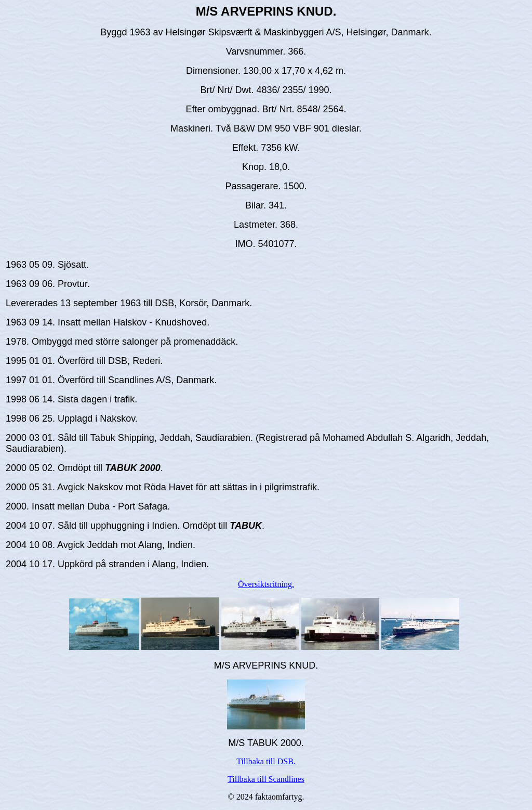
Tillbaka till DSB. (266, 761)
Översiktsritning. (266, 584)
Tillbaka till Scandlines (266, 779)
